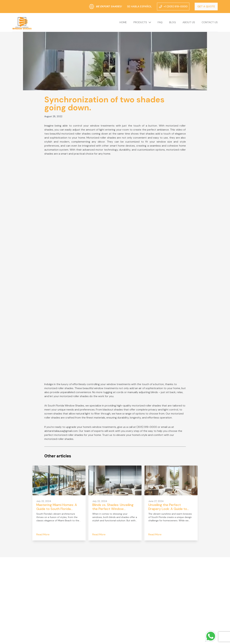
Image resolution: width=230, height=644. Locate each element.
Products (140, 22)
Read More (43, 534)
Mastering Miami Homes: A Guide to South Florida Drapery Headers (57, 509)
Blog (172, 22)
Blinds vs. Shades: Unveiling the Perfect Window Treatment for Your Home (113, 509)
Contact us (210, 22)
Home (123, 22)
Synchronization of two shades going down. (104, 104)
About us (189, 22)
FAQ (160, 22)
